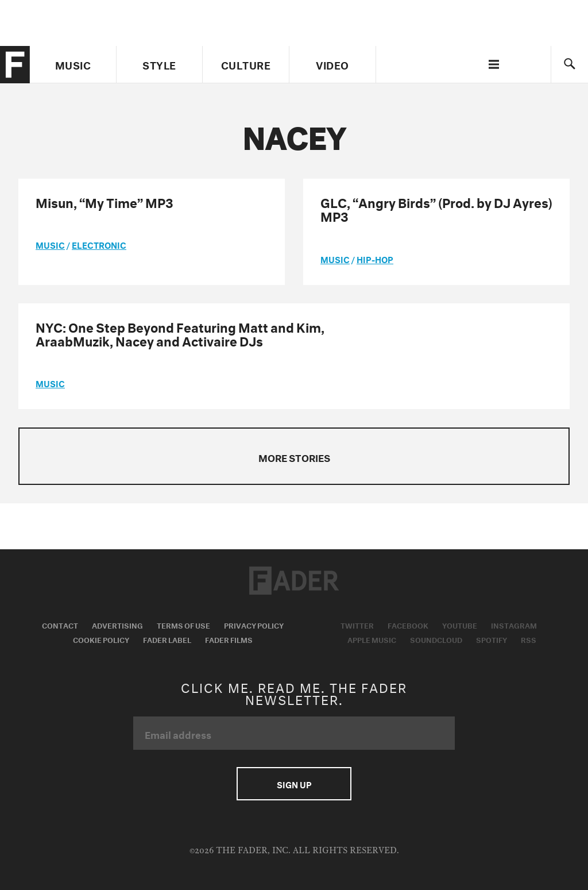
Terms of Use (183, 625)
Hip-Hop (375, 259)
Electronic (99, 244)
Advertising (117, 625)
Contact (60, 625)
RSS (529, 639)
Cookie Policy (101, 639)
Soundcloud (436, 639)
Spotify (492, 639)
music (50, 244)
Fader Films (229, 639)
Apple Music (372, 639)
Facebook (408, 625)
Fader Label (167, 639)
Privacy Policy (254, 625)
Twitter (357, 625)
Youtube (460, 625)
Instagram (514, 625)
